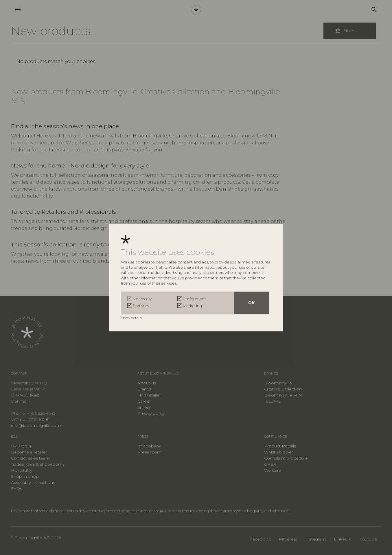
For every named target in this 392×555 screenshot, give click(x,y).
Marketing (192, 306)
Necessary (142, 299)
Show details (132, 318)
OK (251, 303)
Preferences (194, 299)
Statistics (141, 306)
